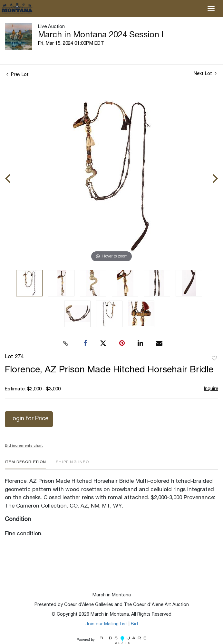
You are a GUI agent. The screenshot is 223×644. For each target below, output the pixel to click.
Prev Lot (18, 75)
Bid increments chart (24, 446)
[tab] (25, 465)
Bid (134, 624)
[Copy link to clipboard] (66, 343)
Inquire (211, 389)
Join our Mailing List (106, 624)
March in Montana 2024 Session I (101, 35)
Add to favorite (214, 359)
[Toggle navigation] (211, 8)
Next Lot (205, 74)
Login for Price (29, 419)
